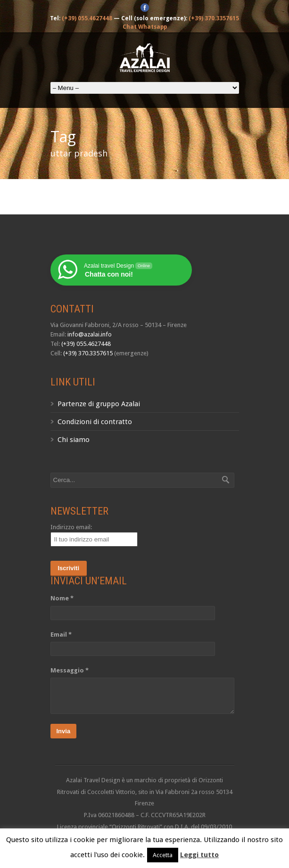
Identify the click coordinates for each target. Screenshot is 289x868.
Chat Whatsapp (145, 27)
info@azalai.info (90, 334)
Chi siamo (74, 440)
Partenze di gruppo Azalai (99, 404)
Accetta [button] (163, 855)
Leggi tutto (199, 855)
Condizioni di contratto (95, 422)
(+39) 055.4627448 (87, 18)
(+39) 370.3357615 (214, 18)
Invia (64, 731)
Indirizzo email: (71, 527)
